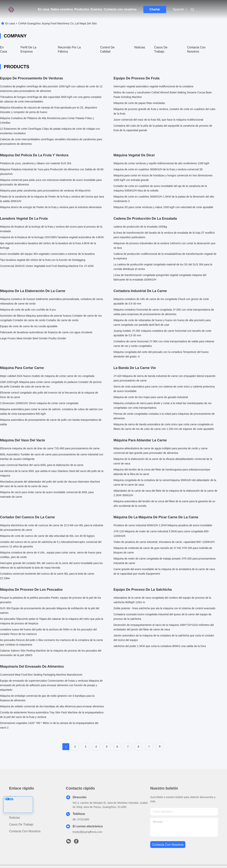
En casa (44, 9)
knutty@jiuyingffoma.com (87, 832)
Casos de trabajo (21, 824)
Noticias (140, 47)
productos (16, 804)
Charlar (155, 9)
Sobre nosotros (62, 9)
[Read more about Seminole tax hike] (149, 746)
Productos (82, 9)
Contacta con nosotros (120, 9)
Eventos (96, 9)
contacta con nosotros (168, 845)
